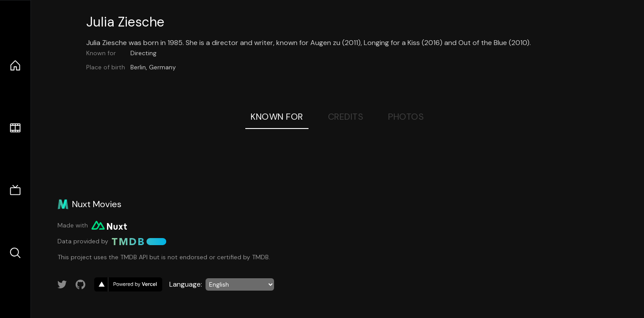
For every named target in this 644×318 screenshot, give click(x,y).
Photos (406, 117)
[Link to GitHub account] (80, 284)
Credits (346, 117)
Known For (277, 117)
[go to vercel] (128, 284)
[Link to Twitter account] (62, 284)
